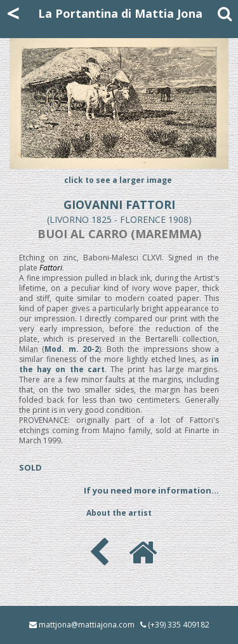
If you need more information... (151, 490)
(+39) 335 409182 (179, 625)
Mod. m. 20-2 (72, 349)
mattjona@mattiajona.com (87, 625)
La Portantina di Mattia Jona (120, 13)
